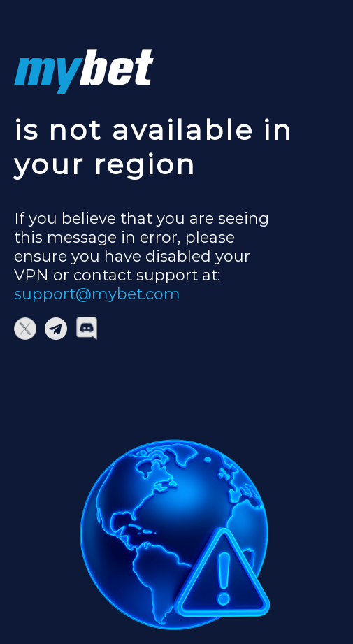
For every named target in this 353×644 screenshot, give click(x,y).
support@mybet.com (97, 294)
